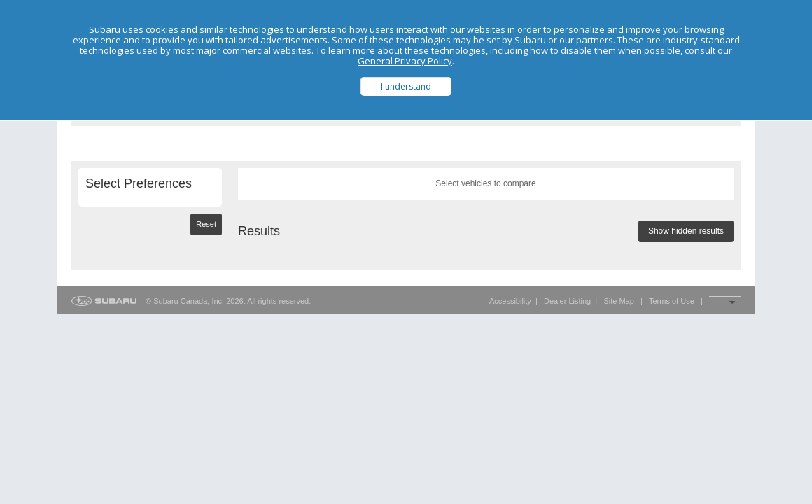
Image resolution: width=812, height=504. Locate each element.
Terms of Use (672, 301)
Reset (206, 224)
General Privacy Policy (405, 61)
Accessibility (510, 301)
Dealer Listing (567, 301)
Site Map (618, 301)
